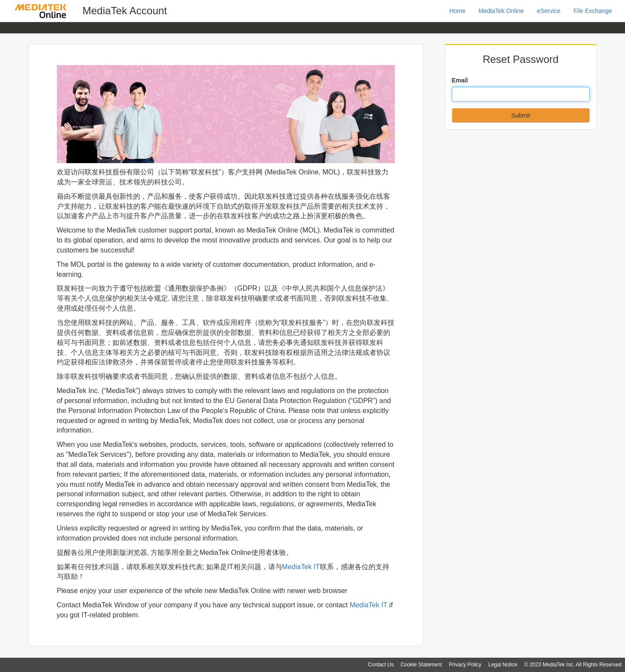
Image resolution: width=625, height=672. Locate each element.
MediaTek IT (301, 567)
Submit (521, 115)
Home (457, 11)
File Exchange (593, 11)
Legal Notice (503, 665)
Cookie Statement (421, 665)
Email (460, 80)
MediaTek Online (501, 11)
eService (549, 11)
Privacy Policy (465, 665)
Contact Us (381, 665)
